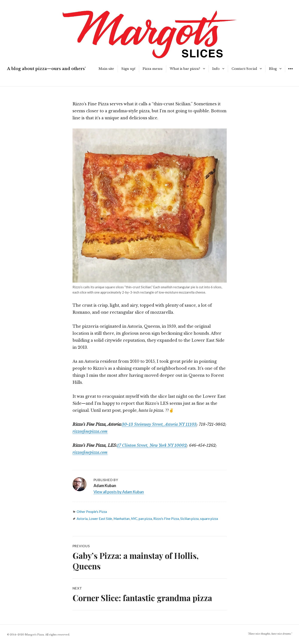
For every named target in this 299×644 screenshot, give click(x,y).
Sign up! (128, 69)
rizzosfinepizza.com (90, 431)
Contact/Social (244, 69)
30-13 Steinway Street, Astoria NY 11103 (159, 424)
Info (216, 69)
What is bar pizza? (185, 69)
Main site (106, 69)
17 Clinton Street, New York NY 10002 (152, 445)
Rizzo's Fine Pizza (166, 519)
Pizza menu (153, 69)
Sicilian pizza (189, 519)
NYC (134, 519)
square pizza (209, 519)
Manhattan (122, 519)
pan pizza (145, 519)
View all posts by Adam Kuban (119, 492)
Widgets (290, 72)
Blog (273, 69)
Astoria (82, 519)
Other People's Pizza (92, 512)
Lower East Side (101, 519)
